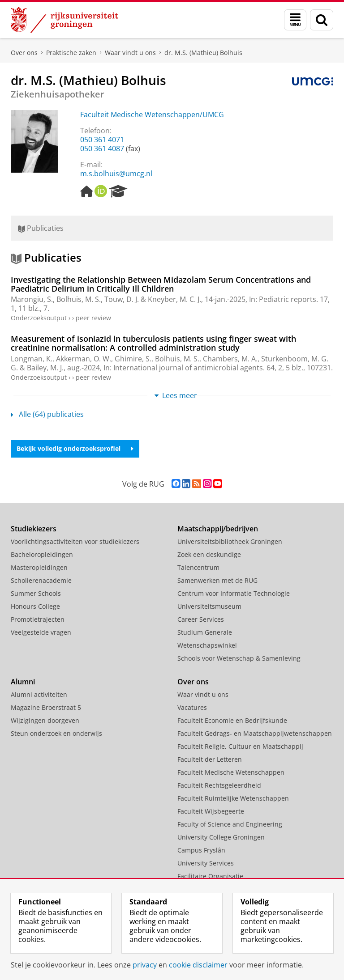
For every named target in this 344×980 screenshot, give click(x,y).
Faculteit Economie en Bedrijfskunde (232, 720)
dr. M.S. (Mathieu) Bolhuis (203, 53)
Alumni (23, 682)
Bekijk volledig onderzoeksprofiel (75, 448)
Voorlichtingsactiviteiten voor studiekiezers (75, 541)
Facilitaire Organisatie (210, 876)
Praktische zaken (71, 53)
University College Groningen (221, 837)
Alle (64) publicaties (47, 414)
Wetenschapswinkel (207, 645)
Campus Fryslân (201, 850)
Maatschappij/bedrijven (218, 529)
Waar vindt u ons (130, 53)
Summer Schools (36, 593)
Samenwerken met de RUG (217, 580)
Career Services (201, 619)
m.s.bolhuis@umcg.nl (116, 174)
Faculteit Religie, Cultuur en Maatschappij (240, 746)
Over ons (24, 53)
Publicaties (41, 228)
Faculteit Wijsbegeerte (211, 811)
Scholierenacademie (41, 580)
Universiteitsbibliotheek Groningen (230, 541)
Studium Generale (205, 632)
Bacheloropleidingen (42, 554)
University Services (206, 863)
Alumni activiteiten (39, 694)
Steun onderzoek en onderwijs (56, 733)
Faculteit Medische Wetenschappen (231, 772)
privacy (145, 965)
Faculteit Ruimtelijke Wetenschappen (233, 798)
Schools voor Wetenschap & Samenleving (239, 658)
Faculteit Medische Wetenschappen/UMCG (152, 115)
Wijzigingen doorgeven (45, 720)
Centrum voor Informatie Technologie (234, 593)
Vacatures (192, 707)
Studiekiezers (34, 529)
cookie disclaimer (198, 965)
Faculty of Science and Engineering (230, 824)
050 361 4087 (102, 148)
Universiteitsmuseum (209, 606)
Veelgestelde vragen (41, 632)
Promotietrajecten (38, 619)
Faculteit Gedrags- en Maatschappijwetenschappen (255, 733)
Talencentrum (198, 567)
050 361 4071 (102, 140)
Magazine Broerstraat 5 (46, 707)
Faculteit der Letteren (210, 759)
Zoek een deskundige (209, 554)
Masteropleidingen (39, 567)
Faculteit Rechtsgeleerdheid (219, 785)
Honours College (35, 606)
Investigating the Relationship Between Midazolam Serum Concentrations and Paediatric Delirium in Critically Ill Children (161, 284)
